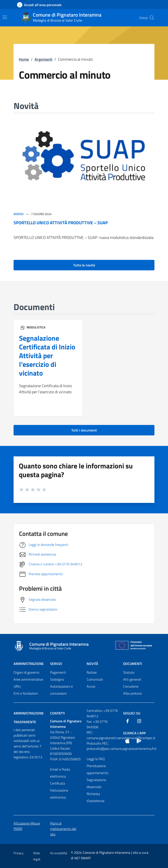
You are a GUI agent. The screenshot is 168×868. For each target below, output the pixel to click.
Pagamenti (58, 672)
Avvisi (91, 686)
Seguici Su (132, 713)
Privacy (18, 853)
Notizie (92, 672)
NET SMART (83, 858)
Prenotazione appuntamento (97, 769)
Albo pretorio (132, 693)
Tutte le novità (84, 265)
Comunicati (95, 679)
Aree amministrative (28, 679)
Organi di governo (26, 672)
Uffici (17, 686)
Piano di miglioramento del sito (63, 829)
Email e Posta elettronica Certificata (60, 776)
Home (24, 59)
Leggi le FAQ (96, 759)
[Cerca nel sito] (152, 18)
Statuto (129, 672)
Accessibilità (59, 853)
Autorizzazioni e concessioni (61, 690)
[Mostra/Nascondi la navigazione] (5, 17)
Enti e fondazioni (26, 693)
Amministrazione (29, 664)
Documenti (133, 664)
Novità (92, 664)
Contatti (57, 713)
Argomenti (43, 59)
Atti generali (132, 679)
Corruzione (131, 686)
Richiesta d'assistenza (95, 797)
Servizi (56, 664)
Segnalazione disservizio (96, 783)
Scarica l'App (134, 733)
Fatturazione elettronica (59, 794)
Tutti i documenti (84, 430)
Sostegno (57, 679)
